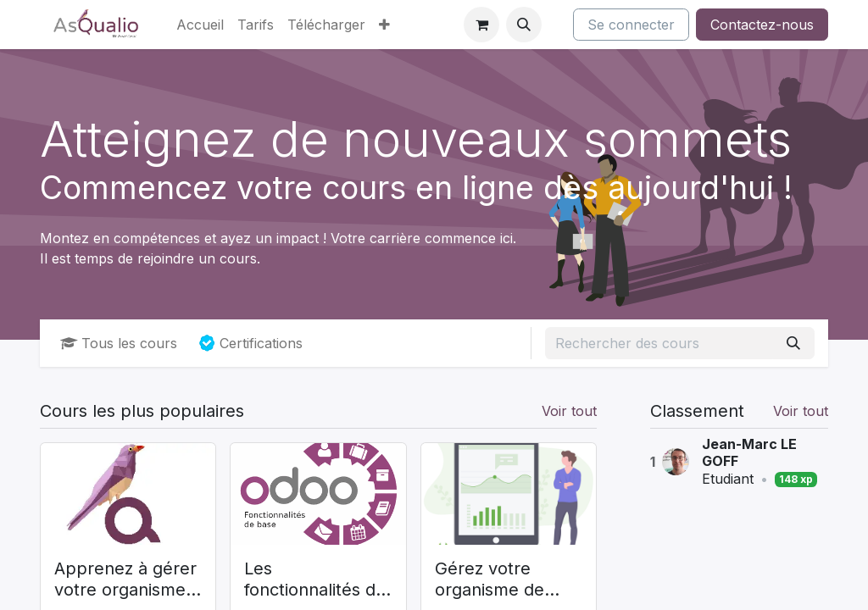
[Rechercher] (793, 343)
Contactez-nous (762, 25)
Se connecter (631, 25)
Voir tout (801, 411)
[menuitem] (200, 25)
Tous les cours (119, 343)
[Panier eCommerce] (481, 25)
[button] (524, 25)
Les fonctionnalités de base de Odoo (315, 579)
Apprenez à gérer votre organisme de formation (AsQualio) (125, 579)
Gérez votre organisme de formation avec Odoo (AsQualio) (500, 579)
